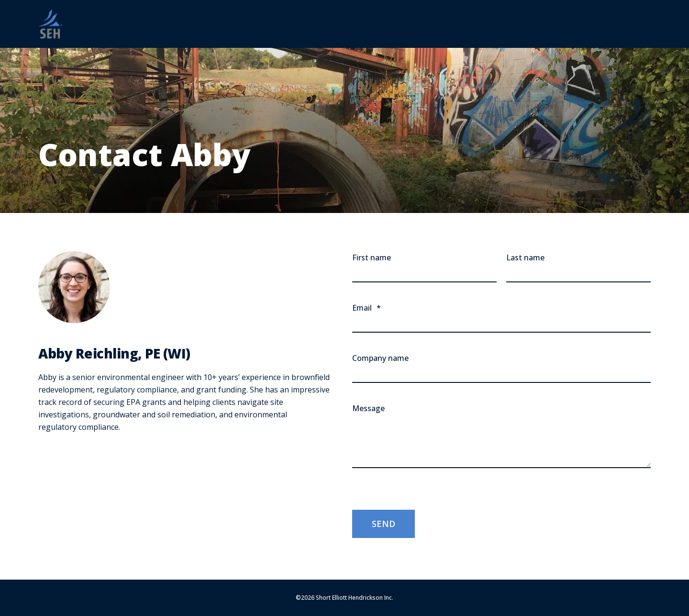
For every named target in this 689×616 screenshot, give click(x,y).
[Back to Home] (50, 24)
